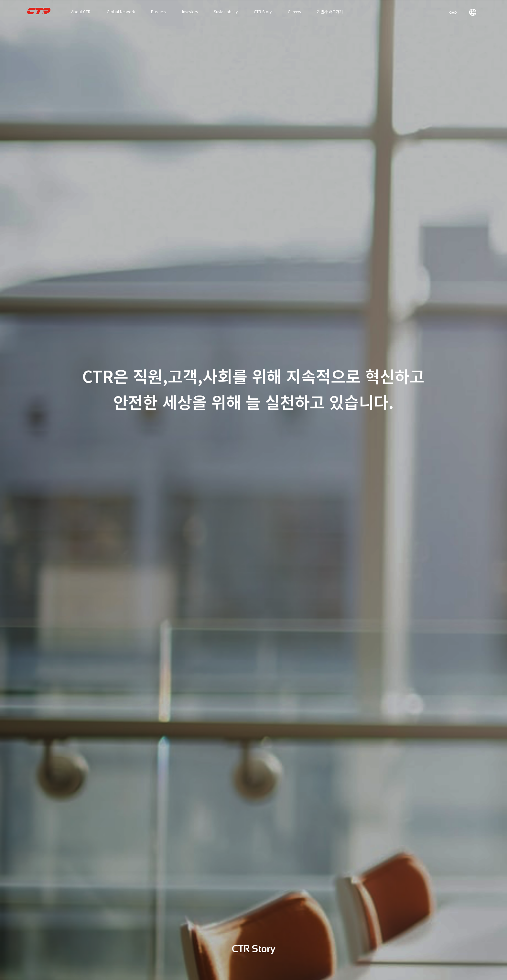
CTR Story (263, 11)
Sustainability (226, 11)
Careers (294, 11)
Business (158, 11)
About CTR (81, 11)
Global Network (121, 11)
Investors (190, 11)
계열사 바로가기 (330, 11)
